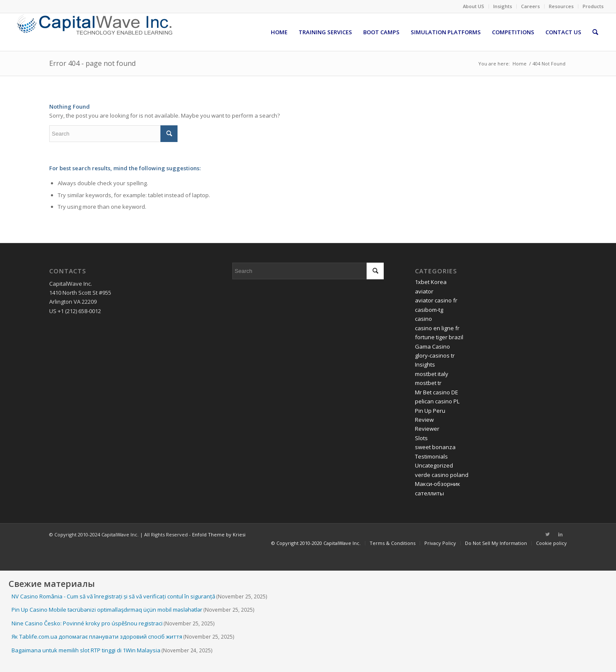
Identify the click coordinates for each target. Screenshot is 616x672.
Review (424, 420)
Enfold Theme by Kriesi (219, 534)
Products (593, 6)
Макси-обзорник (438, 484)
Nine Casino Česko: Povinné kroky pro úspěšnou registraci (87, 623)
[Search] (595, 32)
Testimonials (431, 456)
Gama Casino (432, 346)
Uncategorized (434, 465)
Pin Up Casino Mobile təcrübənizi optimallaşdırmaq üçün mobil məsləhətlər (107, 610)
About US (474, 6)
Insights (503, 6)
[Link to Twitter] (548, 534)
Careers (530, 6)
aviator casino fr (436, 300)
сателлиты (429, 493)
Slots (421, 438)
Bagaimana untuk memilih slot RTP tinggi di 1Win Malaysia (86, 650)
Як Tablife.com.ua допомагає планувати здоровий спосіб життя (97, 636)
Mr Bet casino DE (437, 392)
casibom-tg (429, 310)
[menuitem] (474, 6)
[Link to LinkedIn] (560, 534)
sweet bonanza (435, 447)
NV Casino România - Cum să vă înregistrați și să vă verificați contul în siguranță (113, 596)
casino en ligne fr (437, 328)
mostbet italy (432, 374)
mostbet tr (428, 383)
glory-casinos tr (435, 355)
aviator (424, 291)
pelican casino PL (437, 401)
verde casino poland (442, 475)
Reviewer (427, 429)
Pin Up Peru (430, 411)
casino (423, 319)
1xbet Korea (431, 282)
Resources (561, 6)
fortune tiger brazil (439, 337)
